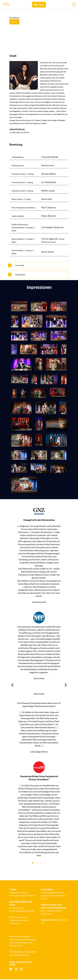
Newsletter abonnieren (20, 937)
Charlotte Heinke (50, 157)
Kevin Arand (47, 253)
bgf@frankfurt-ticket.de (25, 912)
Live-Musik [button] (20, 266)
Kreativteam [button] (20, 276)
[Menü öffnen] (74, 5)
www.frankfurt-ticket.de (25, 897)
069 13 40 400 (22, 894)
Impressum (15, 924)
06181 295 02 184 (51, 897)
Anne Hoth (47, 200)
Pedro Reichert (49, 217)
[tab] (39, 266)
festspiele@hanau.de (55, 894)
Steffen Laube (48, 191)
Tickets (41, 5)
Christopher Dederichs (52, 228)
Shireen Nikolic (49, 174)
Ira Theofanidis (49, 183)
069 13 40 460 (18, 909)
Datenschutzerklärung (19, 921)
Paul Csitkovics (49, 208)
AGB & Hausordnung (18, 918)
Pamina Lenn (48, 166)
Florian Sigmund (49, 240)
